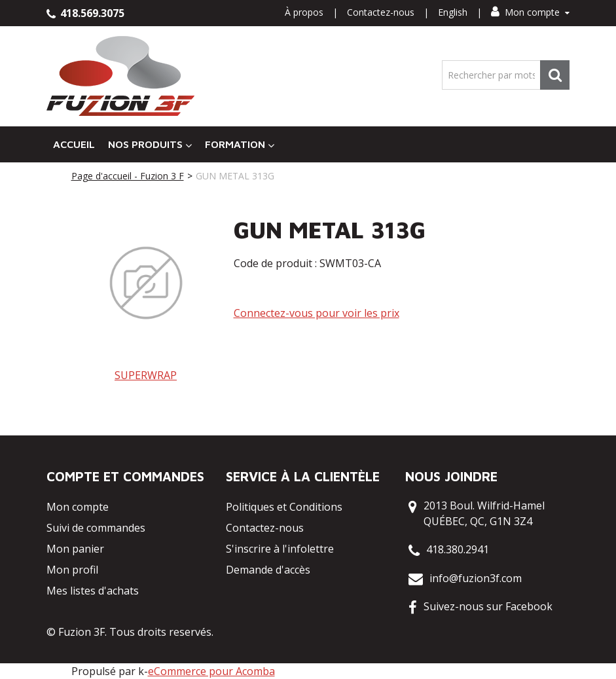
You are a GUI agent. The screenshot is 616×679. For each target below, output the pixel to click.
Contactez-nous (381, 12)
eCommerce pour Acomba (211, 671)
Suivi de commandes (96, 528)
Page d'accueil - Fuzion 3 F (128, 176)
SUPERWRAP (146, 375)
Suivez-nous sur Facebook (488, 606)
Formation (240, 144)
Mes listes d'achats (93, 591)
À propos (304, 12)
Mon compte (530, 12)
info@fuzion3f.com (476, 578)
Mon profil (72, 570)
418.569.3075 (85, 13)
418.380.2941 (458, 549)
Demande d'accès (268, 570)
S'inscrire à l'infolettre (280, 549)
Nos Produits (150, 144)
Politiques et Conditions (284, 507)
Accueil (74, 144)
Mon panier (75, 549)
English (453, 12)
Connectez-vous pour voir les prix (317, 313)
